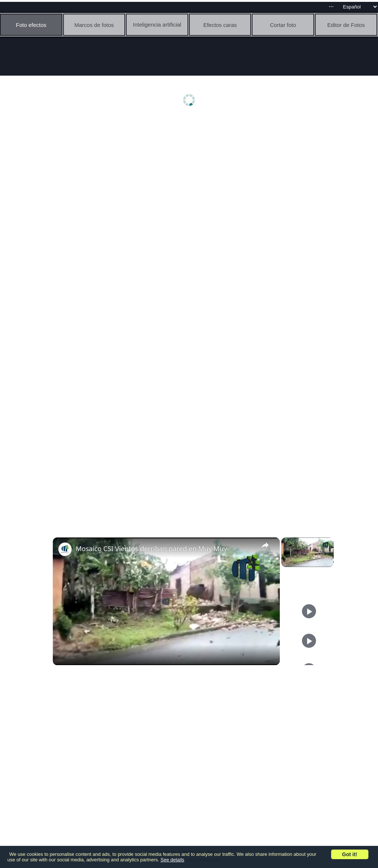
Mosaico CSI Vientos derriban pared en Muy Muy (151, 549)
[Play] (309, 611)
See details (172, 860)
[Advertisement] (191, 176)
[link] (65, 549)
